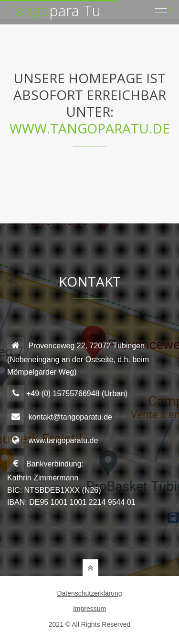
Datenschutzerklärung (89, 593)
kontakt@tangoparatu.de (70, 417)
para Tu (54, 7)
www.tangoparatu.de (90, 128)
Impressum (89, 609)
